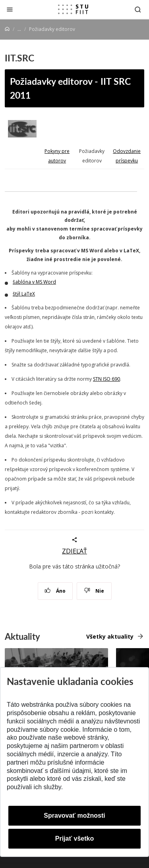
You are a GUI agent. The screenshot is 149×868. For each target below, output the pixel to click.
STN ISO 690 (106, 379)
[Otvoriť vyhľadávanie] (138, 9)
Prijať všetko (75, 838)
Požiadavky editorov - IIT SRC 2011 (70, 88)
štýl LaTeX (24, 294)
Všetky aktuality (110, 636)
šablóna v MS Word (34, 282)
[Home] (7, 29)
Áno (55, 591)
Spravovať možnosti (74, 816)
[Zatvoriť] (10, 9)
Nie (94, 591)
